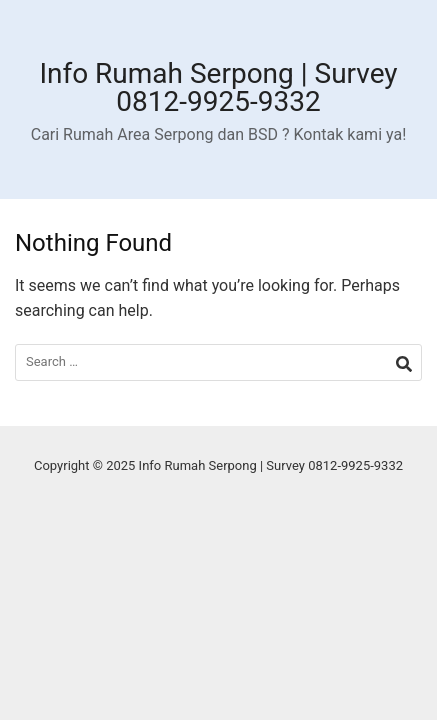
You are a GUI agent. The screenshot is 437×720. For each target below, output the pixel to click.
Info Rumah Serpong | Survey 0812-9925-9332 (218, 87)
